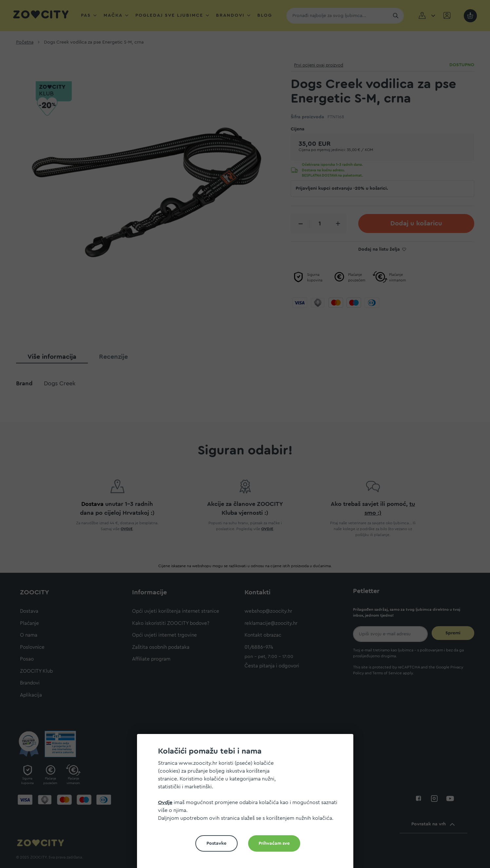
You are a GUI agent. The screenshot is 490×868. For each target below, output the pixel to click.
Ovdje (165, 802)
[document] (248, 804)
